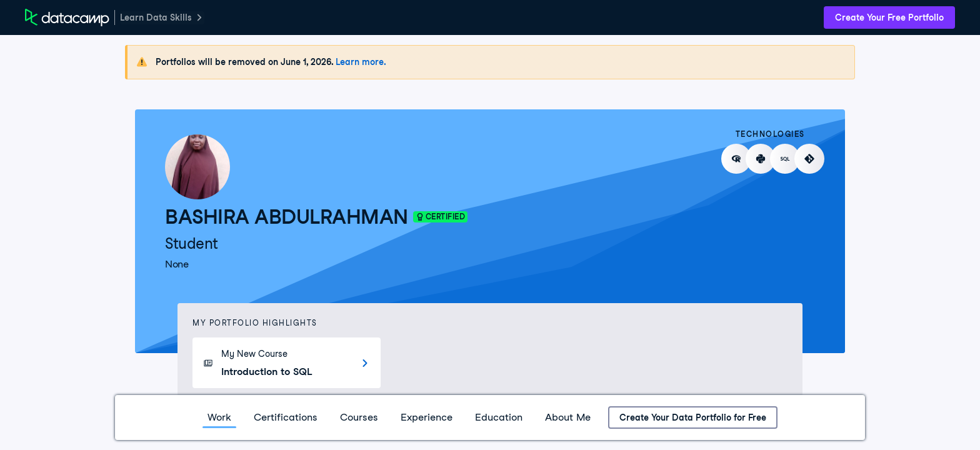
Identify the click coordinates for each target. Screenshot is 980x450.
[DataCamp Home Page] (67, 17)
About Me (568, 417)
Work (219, 417)
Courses (359, 417)
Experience (427, 417)
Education (499, 417)
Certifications (286, 417)
